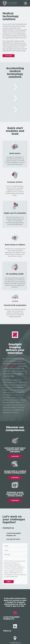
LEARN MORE (15, 456)
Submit (9, 582)
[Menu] (26, 3)
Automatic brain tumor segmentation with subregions (15, 450)
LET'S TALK (9, 56)
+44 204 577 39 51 (13, 539)
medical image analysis (10, 366)
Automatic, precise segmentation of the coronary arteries (15, 494)
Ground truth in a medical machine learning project (15, 472)
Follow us (10, 628)
